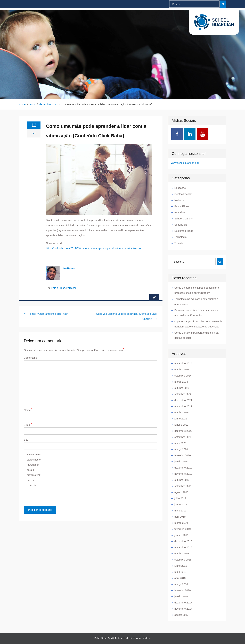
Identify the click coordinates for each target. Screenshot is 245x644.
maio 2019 (180, 511)
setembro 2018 (183, 560)
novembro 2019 (183, 474)
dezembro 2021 (183, 400)
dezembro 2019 (183, 468)
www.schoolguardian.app (185, 163)
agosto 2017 (181, 615)
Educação (180, 188)
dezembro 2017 (183, 603)
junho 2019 (181, 504)
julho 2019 (180, 498)
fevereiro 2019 (183, 529)
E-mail (28, 425)
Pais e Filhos (58, 288)
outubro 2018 (182, 553)
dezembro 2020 (183, 431)
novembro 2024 (183, 363)
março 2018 (181, 584)
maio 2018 (180, 572)
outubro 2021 (182, 412)
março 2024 (181, 382)
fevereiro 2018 (183, 590)
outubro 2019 (182, 480)
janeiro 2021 (181, 425)
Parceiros (71, 288)
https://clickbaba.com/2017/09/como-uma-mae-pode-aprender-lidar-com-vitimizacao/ (94, 248)
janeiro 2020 (181, 461)
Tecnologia (181, 237)
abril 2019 (180, 517)
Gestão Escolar (183, 194)
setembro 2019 (183, 486)
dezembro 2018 (183, 541)
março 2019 (181, 523)
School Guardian (184, 218)
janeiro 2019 (181, 535)
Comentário (30, 358)
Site (26, 440)
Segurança (181, 225)
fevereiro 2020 (183, 455)
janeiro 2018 (181, 596)
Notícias (179, 200)
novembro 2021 (183, 406)
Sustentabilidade (184, 231)
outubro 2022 (182, 388)
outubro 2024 (182, 369)
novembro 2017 (183, 609)
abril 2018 (180, 578)
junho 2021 (181, 419)
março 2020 (181, 449)
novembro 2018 (183, 547)
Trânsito (179, 243)
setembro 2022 (183, 394)
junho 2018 (181, 566)
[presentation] (47, 498)
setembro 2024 (183, 376)
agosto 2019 (181, 492)
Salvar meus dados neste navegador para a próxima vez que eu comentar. (34, 470)
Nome (28, 410)
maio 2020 (180, 443)
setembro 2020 (183, 437)
